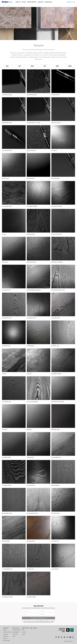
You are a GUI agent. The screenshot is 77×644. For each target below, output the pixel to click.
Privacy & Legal (16, 628)
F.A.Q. (23, 630)
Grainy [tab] (57, 66)
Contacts (24, 632)
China (68, 2)
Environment (6, 634)
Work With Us (6, 636)
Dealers (35, 628)
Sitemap (24, 634)
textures (8, 5)
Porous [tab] (70, 66)
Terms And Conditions (17, 630)
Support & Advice (26, 628)
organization (48, 2)
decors (24, 2)
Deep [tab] (45, 66)
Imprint (14, 636)
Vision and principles (7, 632)
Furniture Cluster (6, 641)
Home (4, 5)
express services (32, 2)
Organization (6, 628)
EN (70, 2)
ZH (72, 2)
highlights (41, 2)
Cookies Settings (16, 632)
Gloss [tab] (7, 66)
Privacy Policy (15, 634)
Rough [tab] (32, 66)
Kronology (5, 638)
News (31, 628)
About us (5, 630)
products (18, 2)
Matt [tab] (20, 66)
